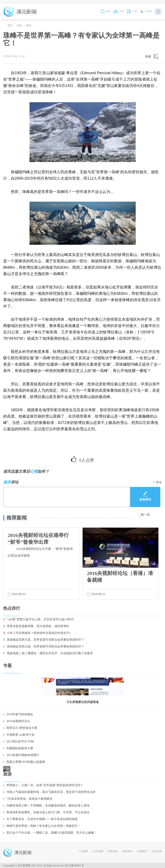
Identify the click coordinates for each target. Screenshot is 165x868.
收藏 (148, 57)
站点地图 (98, 851)
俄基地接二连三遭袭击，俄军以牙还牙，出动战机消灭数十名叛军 (48, 653)
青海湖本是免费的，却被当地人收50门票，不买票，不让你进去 (48, 812)
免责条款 (127, 851)
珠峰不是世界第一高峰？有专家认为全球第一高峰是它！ (44, 826)
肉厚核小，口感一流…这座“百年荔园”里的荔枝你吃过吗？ (45, 785)
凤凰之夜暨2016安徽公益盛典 (26, 762)
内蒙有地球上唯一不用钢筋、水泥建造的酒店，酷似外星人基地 (48, 806)
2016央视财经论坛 (18, 721)
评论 (158, 482)
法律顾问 (142, 851)
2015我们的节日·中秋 (20, 742)
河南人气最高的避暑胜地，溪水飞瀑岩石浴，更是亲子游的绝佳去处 (51, 792)
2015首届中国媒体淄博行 (23, 755)
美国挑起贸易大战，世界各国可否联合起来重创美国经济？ (44, 640)
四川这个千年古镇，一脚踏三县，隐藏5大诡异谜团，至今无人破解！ (52, 833)
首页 (10, 25)
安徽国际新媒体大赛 (20, 748)
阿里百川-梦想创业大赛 (22, 728)
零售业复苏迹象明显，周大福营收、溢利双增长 (36, 626)
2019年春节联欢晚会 (20, 714)
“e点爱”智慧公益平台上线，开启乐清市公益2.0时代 (39, 619)
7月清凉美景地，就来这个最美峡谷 (29, 799)
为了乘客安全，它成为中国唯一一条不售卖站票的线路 (42, 819)
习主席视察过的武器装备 (83, 702)
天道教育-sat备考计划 (20, 735)
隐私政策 (113, 851)
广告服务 (83, 851)
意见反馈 (157, 851)
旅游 (19, 25)
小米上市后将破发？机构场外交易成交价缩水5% (37, 633)
